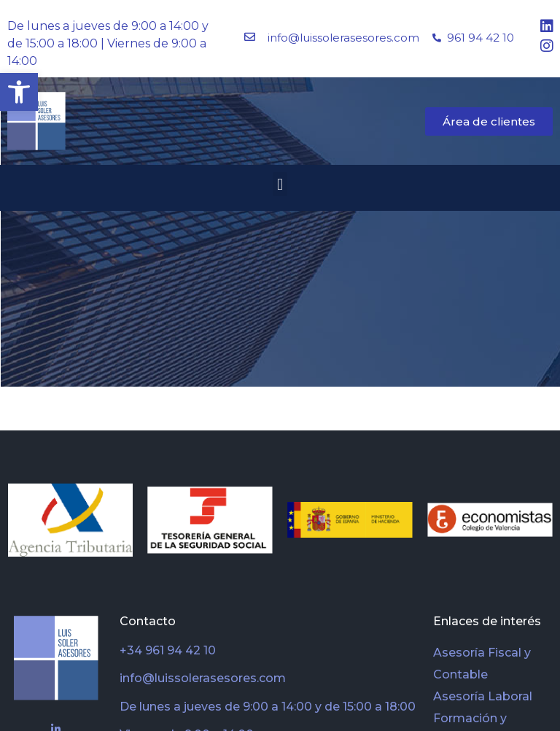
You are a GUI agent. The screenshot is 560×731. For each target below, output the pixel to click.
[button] (19, 92)
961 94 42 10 (481, 38)
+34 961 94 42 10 (168, 650)
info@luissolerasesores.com (343, 38)
